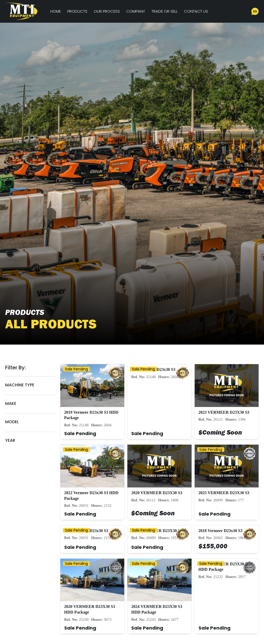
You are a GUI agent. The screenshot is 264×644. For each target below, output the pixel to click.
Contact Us (196, 11)
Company (136, 11)
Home (56, 11)
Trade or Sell (165, 11)
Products (77, 11)
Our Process (107, 11)
